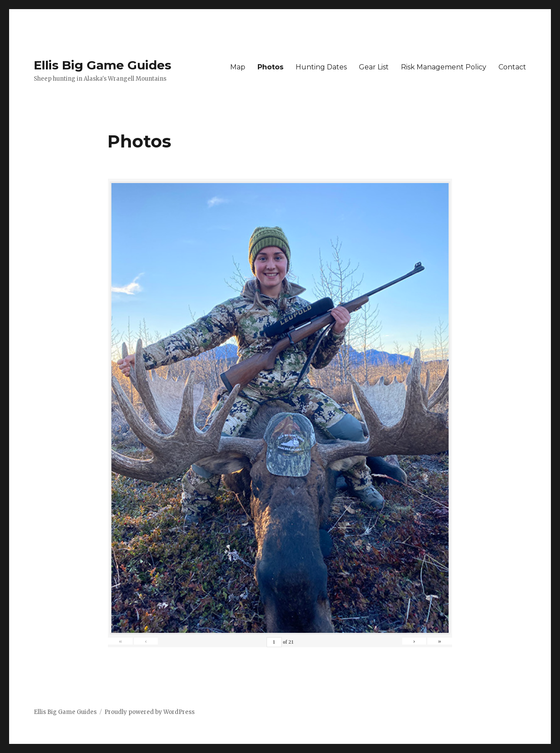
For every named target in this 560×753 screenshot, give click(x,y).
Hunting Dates (321, 67)
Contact (512, 67)
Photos (270, 67)
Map (238, 67)
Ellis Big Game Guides (103, 65)
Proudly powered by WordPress (150, 712)
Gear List (374, 67)
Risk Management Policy (444, 67)
